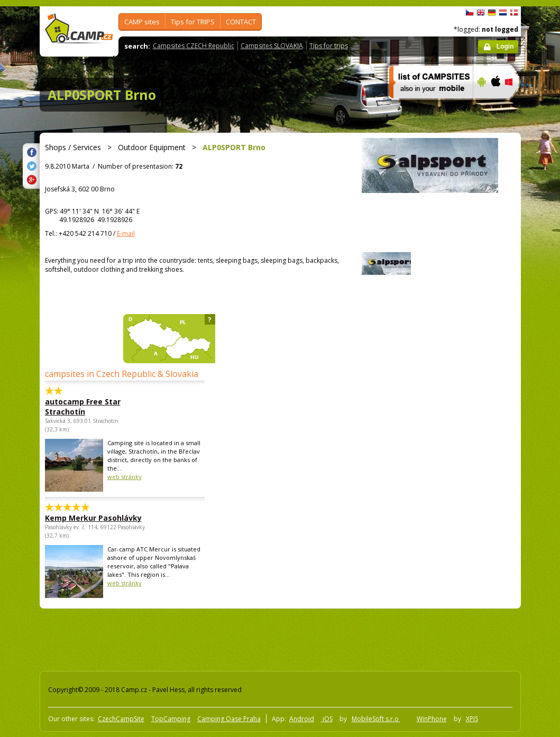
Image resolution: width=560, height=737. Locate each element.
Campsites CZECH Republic (194, 46)
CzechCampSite (121, 719)
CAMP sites (142, 22)
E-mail (126, 233)
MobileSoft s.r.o (376, 719)
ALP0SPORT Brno (102, 95)
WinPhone (432, 719)
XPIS (472, 719)
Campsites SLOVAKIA (272, 46)
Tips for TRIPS (193, 22)
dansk (514, 13)
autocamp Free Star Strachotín (83, 407)
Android (302, 719)
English (481, 13)
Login (505, 47)
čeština (470, 13)
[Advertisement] (229, 638)
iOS (327, 719)
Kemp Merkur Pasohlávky (93, 518)
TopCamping (171, 719)
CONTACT (241, 22)
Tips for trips (329, 46)
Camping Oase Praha (229, 719)
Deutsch (492, 13)
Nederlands (503, 13)
